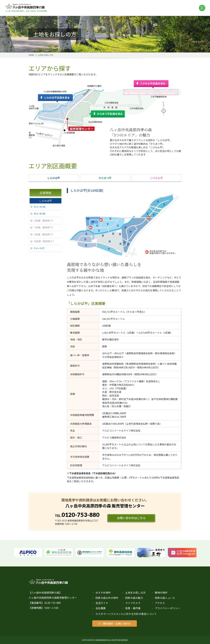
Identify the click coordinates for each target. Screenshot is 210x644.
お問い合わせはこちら (131, 518)
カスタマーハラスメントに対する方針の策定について (126, 614)
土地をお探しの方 (135, 593)
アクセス (160, 603)
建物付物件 (161, 593)
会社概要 (101, 608)
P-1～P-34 (40, 207)
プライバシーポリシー (168, 608)
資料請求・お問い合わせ (115, 623)
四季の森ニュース (165, 598)
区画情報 (45, 193)
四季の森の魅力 (134, 598)
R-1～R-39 (40, 214)
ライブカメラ (133, 603)
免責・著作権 (133, 608)
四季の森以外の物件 (107, 598)
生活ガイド (102, 603)
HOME (31, 55)
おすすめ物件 (103, 593)
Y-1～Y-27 (39, 248)
